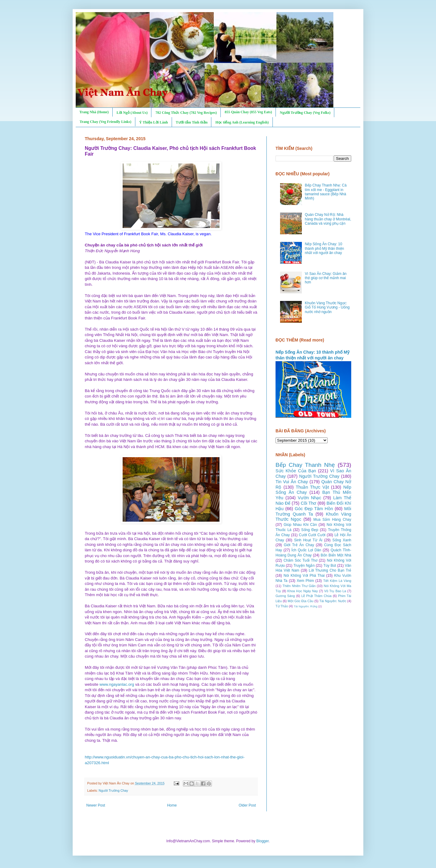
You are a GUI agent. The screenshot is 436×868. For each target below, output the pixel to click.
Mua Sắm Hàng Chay (332, 520)
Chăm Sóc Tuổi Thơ (300, 560)
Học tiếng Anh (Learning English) (242, 122)
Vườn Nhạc (309, 498)
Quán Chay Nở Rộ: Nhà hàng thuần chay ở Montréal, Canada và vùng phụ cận (328, 219)
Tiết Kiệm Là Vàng (337, 581)
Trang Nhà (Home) (94, 112)
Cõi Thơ (308, 503)
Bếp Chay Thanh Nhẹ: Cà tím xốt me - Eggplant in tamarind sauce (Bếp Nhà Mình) (326, 192)
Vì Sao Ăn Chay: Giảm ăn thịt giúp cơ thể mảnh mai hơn (326, 278)
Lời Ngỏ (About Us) (132, 113)
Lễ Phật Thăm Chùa (316, 596)
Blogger (263, 841)
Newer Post (96, 805)
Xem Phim (305, 581)
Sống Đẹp (310, 530)
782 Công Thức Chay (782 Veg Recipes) (186, 113)
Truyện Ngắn (304, 566)
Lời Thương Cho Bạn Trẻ (330, 570)
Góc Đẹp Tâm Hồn (314, 509)
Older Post (247, 805)
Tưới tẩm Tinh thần (192, 122)
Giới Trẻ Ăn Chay (299, 545)
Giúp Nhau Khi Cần (300, 525)
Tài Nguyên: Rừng (306, 606)
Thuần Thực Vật (312, 487)
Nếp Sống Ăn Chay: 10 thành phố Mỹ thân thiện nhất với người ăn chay (324, 248)
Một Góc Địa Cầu (301, 601)
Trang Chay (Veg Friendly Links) (106, 122)
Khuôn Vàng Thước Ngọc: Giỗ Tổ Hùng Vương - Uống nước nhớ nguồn (327, 307)
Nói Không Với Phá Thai (304, 576)
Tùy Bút (330, 566)
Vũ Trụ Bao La (335, 591)
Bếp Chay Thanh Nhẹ (305, 465)
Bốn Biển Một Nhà (336, 555)
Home (172, 805)
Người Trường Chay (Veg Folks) (305, 113)
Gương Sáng (285, 596)
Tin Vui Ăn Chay (292, 482)
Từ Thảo (282, 606)
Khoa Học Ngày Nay (303, 591)
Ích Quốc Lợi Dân (306, 550)
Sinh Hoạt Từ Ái (308, 540)
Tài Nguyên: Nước (333, 601)
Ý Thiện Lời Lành (154, 122)
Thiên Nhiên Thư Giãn (299, 586)
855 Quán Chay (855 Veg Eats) (248, 112)
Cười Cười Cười (312, 535)
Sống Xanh (342, 540)
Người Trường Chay (113, 790)
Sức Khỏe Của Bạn (296, 471)
